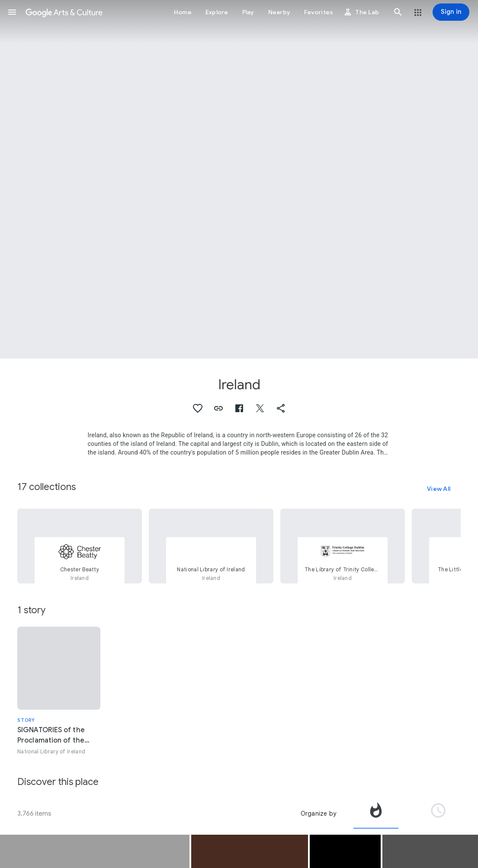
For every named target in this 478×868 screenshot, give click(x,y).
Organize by (318, 814)
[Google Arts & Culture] (64, 12)
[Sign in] (451, 12)
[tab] (376, 814)
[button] (12, 12)
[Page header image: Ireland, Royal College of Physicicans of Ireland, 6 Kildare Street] (239, 179)
